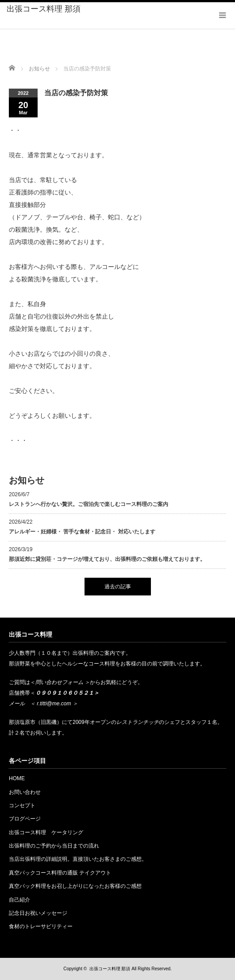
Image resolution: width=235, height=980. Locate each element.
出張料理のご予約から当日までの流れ (54, 846)
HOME (17, 778)
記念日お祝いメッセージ (38, 913)
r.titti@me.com (54, 704)
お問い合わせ (25, 792)
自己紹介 (19, 900)
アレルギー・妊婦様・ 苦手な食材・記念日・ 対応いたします (82, 532)
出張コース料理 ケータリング (49, 832)
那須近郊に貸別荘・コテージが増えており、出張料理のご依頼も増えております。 (107, 559)
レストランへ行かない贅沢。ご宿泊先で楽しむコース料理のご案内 (89, 504)
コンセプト (22, 805)
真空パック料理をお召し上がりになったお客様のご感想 (75, 886)
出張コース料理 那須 (44, 9)
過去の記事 (118, 587)
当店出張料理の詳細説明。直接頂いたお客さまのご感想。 (78, 859)
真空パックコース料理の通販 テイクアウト (60, 873)
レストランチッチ (138, 722)
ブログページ (25, 819)
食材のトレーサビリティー (41, 926)
